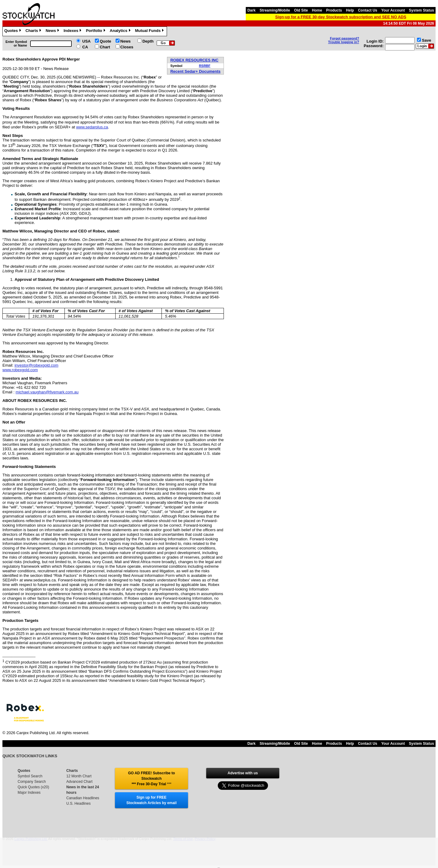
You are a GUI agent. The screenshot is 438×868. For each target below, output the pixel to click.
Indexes (73, 31)
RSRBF (205, 66)
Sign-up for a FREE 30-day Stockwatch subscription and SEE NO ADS (341, 17)
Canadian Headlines (83, 798)
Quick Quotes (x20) (33, 787)
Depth (148, 41)
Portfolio (96, 31)
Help (350, 10)
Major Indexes (29, 793)
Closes (127, 47)
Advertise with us (243, 773)
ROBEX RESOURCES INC (194, 60)
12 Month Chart (79, 776)
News (53, 31)
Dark (251, 10)
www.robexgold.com (20, 370)
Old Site (301, 10)
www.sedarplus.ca (92, 127)
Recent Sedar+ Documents (195, 71)
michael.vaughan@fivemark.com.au (47, 392)
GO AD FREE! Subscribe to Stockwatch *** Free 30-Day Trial (151, 779)
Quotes (13, 31)
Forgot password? (345, 38)
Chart (105, 47)
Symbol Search (30, 776)
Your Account (393, 10)
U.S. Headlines (78, 804)
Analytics (121, 31)
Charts (34, 31)
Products (334, 10)
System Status (421, 10)
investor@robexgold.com (36, 365)
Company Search (32, 782)
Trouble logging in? (344, 42)
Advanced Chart (79, 782)
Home (317, 10)
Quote (106, 41)
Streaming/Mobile (275, 10)
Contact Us (368, 10)
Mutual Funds (150, 31)
